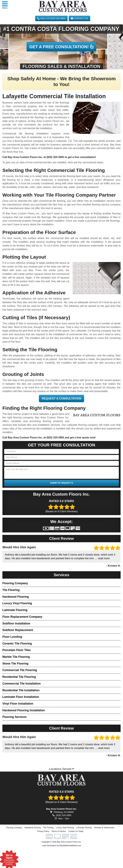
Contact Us (79, 18)
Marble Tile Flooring (16, 657)
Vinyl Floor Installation (18, 704)
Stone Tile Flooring (15, 664)
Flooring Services (14, 717)
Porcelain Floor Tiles (17, 650)
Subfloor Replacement (18, 630)
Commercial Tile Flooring (20, 670)
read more (104, 558)
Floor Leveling (12, 637)
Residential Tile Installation (21, 690)
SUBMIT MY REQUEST (61, 483)
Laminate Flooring (15, 610)
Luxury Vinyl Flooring (17, 603)
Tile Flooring (11, 590)
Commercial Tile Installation (22, 684)
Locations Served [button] (61, 769)
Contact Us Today (76, 849)
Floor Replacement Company (22, 617)
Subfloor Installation (16, 623)
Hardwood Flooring (16, 597)
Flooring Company (15, 583)
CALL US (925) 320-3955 (51, 18)
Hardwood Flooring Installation (24, 710)
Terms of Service (59, 849)
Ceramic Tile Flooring (17, 644)
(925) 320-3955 (55, 157)
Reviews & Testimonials (104, 845)
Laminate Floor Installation (21, 697)
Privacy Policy (43, 849)
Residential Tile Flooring (19, 677)
